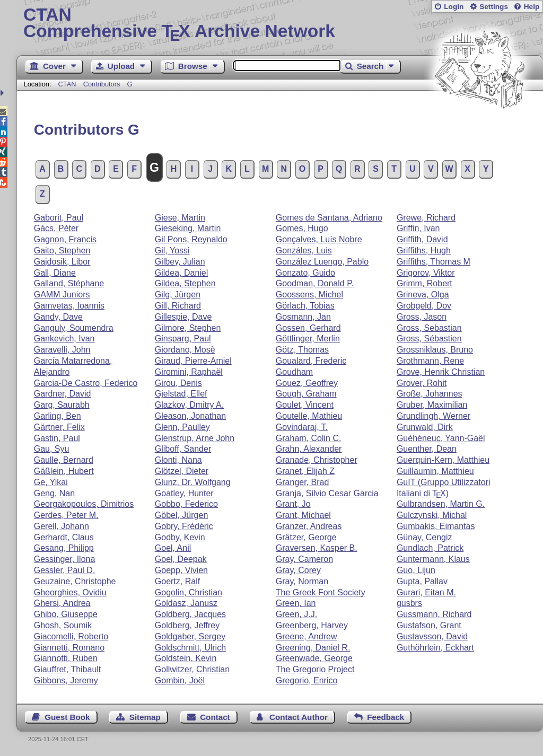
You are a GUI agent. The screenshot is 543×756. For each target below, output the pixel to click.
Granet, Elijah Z (305, 471)
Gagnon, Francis (65, 239)
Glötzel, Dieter (182, 471)
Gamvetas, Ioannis (69, 306)
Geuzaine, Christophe (75, 581)
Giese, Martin (180, 218)
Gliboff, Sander (183, 449)
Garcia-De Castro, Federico (86, 383)
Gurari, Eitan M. (426, 592)
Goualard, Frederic (311, 361)
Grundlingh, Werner (433, 416)
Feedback (386, 717)
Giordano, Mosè (185, 350)
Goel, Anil (173, 548)
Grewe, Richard (426, 218)
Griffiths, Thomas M (433, 262)
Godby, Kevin (180, 537)
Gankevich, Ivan (64, 339)
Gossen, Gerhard (308, 328)
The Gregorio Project (315, 669)
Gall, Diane (55, 273)
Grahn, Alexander (309, 449)
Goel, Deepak (181, 559)
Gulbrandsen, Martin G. (441, 504)
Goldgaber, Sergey (190, 636)
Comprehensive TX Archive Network (280, 24)
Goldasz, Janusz (186, 603)
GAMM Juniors (62, 295)
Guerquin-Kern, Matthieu (443, 460)
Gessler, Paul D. (65, 570)
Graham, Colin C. (309, 438)
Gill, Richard (178, 306)
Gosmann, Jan (303, 317)
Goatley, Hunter (184, 493)
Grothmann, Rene (430, 361)
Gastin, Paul (57, 438)
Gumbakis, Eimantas (436, 526)
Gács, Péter (56, 228)
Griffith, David (422, 239)
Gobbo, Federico (186, 504)
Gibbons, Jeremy (66, 680)
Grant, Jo (293, 504)
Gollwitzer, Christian (192, 669)
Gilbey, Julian (180, 262)
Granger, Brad (303, 482)
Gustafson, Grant (429, 625)
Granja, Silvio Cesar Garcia (327, 493)
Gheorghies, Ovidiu (70, 592)
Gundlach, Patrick (430, 548)
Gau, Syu (52, 449)
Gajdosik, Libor (62, 262)
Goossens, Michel (309, 295)
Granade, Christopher (317, 460)
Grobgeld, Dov (424, 306)
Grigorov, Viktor (426, 273)
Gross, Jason (422, 317)
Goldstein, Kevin (186, 658)
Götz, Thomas (302, 350)
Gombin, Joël (180, 680)
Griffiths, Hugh (424, 250)
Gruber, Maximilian (432, 405)
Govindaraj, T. (302, 427)
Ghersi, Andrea (62, 603)
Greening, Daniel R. (313, 648)
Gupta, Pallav (422, 581)
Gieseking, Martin (188, 228)
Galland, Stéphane (69, 283)
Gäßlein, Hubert (64, 471)
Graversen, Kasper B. (317, 548)
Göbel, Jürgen (182, 515)
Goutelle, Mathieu (309, 416)
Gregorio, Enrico (307, 680)
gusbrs (409, 603)
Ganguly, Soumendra (74, 328)
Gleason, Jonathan (190, 416)
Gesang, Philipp (64, 548)
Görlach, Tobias (305, 306)
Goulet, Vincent (305, 405)
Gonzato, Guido (305, 273)
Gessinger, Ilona (65, 559)
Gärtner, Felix (59, 427)
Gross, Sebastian (429, 328)
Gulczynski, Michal (432, 515)
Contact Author (299, 717)
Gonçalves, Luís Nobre (319, 239)
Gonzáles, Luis (304, 250)
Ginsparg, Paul (183, 339)
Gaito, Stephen (62, 250)
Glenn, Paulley (182, 427)
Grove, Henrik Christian (441, 372)
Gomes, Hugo (302, 228)
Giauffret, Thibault (68, 669)
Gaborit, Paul (59, 218)
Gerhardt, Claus (64, 537)
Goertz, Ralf (177, 581)
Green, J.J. (296, 614)
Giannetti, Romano (69, 648)
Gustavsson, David (432, 636)
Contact (215, 717)
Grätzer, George (306, 537)
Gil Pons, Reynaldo (191, 239)
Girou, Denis (178, 383)
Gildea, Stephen (185, 283)
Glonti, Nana (178, 460)
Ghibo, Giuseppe (66, 614)
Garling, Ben (58, 416)
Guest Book (67, 717)
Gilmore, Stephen (188, 328)
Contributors (102, 84)
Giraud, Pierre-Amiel (193, 361)
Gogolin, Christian (189, 592)
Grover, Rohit (422, 383)
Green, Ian (296, 603)
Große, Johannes (430, 394)
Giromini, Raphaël (189, 372)
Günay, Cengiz (424, 537)
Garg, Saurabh (62, 405)
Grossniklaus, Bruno (435, 350)
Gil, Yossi (172, 250)
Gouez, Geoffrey (307, 383)
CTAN (67, 84)
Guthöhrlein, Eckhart (435, 648)
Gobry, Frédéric (184, 526)
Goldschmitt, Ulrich (190, 648)
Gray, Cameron (304, 559)
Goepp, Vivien (181, 570)
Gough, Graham (306, 394)
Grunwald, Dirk (425, 427)
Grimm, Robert (424, 283)
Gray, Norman (302, 581)
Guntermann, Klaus (433, 559)
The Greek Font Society (321, 592)
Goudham (294, 372)
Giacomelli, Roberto (71, 636)
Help (532, 7)
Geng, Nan (54, 493)
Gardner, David (63, 394)
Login (454, 7)
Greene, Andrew (306, 636)
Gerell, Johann (62, 526)
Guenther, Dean (427, 449)
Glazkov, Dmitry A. (189, 405)
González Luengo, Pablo (322, 262)
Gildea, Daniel (182, 273)
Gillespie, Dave (183, 317)
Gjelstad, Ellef (181, 394)
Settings (494, 7)
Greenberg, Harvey (312, 625)
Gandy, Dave (58, 317)
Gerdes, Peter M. (66, 515)
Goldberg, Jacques (190, 614)
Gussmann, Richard (434, 614)
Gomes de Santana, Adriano (329, 218)
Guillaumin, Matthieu (435, 471)
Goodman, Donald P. (315, 283)
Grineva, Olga (423, 295)
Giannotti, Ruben (66, 658)
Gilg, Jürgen (178, 295)
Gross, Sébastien (429, 339)
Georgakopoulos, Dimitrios (84, 504)
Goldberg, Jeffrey (187, 625)
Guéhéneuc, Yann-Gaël (441, 438)
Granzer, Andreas (309, 526)
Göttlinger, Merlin (308, 339)
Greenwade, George (314, 658)
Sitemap (145, 717)
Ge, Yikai (51, 482)
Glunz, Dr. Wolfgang (193, 482)
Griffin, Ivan (418, 228)
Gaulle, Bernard (64, 460)
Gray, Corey (298, 570)
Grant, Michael (303, 515)
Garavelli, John (62, 350)
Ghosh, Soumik (63, 625)
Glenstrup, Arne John (195, 438)
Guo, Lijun (416, 570)
